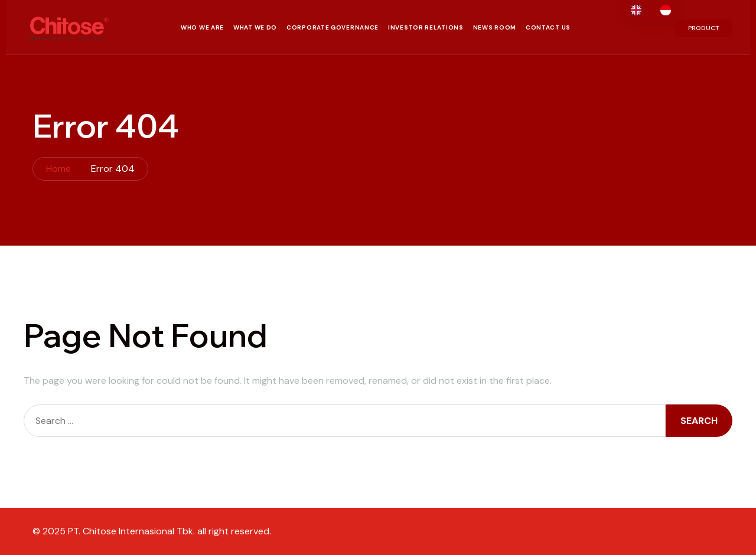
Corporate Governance (333, 27)
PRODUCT (704, 28)
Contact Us (548, 27)
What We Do (255, 27)
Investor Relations (426, 27)
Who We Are (202, 27)
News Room (495, 27)
